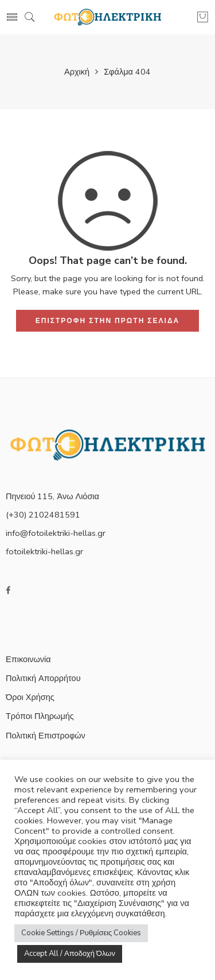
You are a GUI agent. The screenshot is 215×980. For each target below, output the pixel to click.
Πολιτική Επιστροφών (46, 736)
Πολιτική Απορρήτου (43, 678)
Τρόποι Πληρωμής (40, 716)
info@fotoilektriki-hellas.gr (56, 533)
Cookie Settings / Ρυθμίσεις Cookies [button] (81, 933)
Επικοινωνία (28, 659)
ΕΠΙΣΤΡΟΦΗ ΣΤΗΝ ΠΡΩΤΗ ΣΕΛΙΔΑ (107, 321)
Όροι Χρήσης (30, 697)
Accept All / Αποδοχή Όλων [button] (70, 954)
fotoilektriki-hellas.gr (44, 551)
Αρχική (77, 72)
